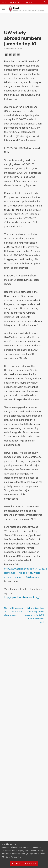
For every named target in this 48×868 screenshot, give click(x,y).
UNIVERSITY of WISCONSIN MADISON (18, 2)
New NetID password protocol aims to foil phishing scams (14, 611)
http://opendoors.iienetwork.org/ (22, 597)
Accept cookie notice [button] (24, 863)
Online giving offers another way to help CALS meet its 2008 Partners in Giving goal (34, 615)
